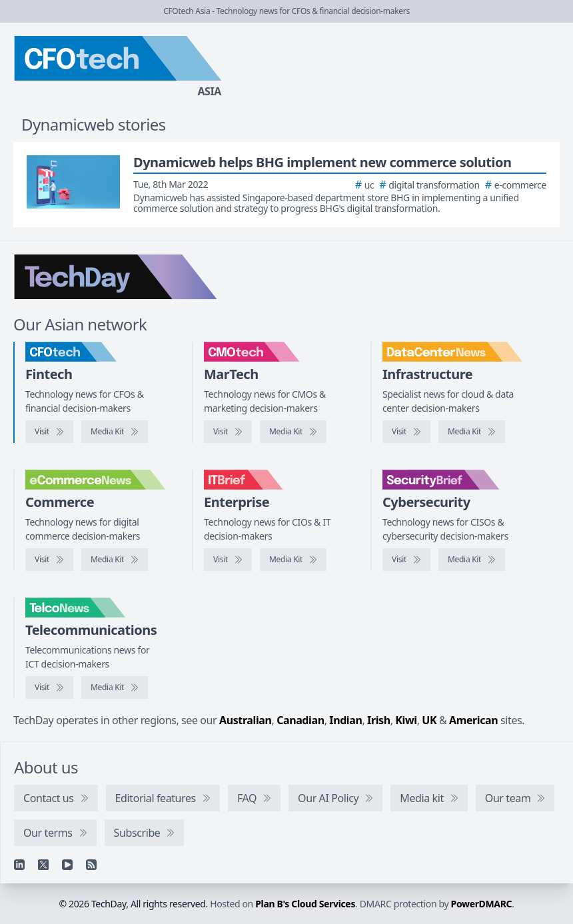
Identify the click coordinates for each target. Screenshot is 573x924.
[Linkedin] (19, 865)
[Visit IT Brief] (228, 560)
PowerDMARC (482, 904)
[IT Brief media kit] (293, 560)
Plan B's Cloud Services (305, 904)
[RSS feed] (91, 865)
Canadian (300, 720)
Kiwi (406, 720)
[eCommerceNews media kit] (115, 560)
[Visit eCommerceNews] (49, 560)
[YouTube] (67, 865)
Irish (379, 720)
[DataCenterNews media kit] (472, 432)
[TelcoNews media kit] (115, 688)
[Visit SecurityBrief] (406, 560)
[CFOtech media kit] (115, 432)
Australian (245, 720)
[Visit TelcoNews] (49, 688)
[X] (43, 865)
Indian (345, 720)
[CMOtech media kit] (293, 432)
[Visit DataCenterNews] (406, 432)
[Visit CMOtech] (228, 432)
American (473, 720)
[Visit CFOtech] (49, 432)
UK (429, 720)
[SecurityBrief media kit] (472, 560)
